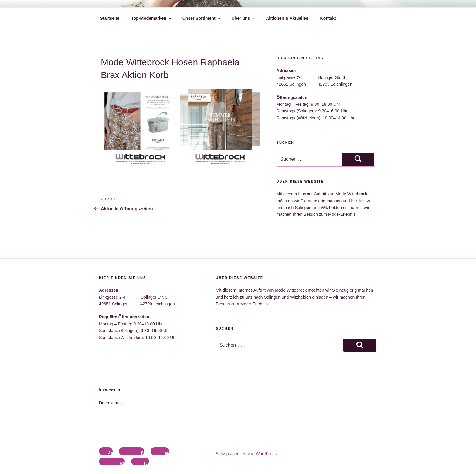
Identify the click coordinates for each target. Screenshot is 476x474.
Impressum (109, 390)
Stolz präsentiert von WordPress (246, 454)
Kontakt (328, 18)
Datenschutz (111, 403)
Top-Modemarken (152, 18)
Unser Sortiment (202, 18)
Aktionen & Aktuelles (287, 18)
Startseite (110, 18)
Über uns (244, 18)
